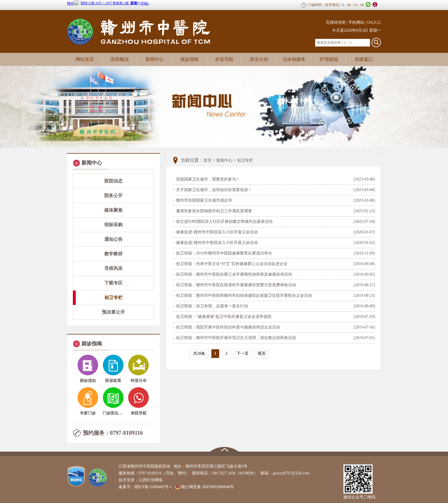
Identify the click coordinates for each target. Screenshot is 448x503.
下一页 (243, 353)
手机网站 (356, 22)
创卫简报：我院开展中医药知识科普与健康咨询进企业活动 (228, 327)
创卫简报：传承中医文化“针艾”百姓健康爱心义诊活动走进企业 (232, 264)
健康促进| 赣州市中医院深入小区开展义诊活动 (217, 232)
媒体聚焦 (113, 210)
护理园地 (329, 59)
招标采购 (113, 225)
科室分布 (139, 381)
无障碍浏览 (336, 22)
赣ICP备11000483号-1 (155, 487)
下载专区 (113, 283)
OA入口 (374, 22)
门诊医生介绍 (113, 413)
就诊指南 (189, 59)
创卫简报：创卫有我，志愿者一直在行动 (212, 306)
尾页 (262, 353)
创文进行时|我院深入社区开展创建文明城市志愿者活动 (224, 222)
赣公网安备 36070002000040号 (208, 487)
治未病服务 (294, 59)
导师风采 (113, 268)
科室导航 (224, 59)
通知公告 (113, 239)
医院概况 (120, 59)
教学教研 (113, 254)
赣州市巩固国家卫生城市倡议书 (204, 200)
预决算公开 (113, 312)
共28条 (199, 353)
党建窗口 (364, 59)
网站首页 (85, 59)
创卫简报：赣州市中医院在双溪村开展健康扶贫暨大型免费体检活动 (236, 285)
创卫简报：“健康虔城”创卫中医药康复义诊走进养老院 (224, 317)
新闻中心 (155, 59)
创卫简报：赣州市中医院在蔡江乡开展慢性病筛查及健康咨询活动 (234, 274)
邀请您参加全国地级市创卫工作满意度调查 (214, 211)
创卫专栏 (113, 297)
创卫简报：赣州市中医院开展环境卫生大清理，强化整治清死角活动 (236, 338)
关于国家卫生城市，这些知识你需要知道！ (214, 190)
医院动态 (113, 181)
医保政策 (113, 381)
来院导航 (139, 413)
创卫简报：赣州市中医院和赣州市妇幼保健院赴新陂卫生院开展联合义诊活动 (244, 295)
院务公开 (113, 196)
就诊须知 (88, 381)
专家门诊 (88, 413)
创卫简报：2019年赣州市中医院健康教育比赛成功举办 (224, 253)
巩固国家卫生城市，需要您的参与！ (208, 179)
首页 (207, 160)
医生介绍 (259, 59)
